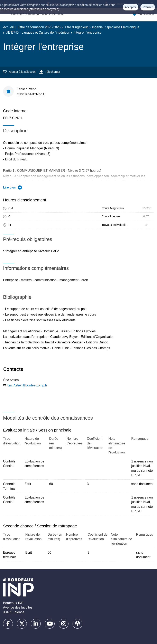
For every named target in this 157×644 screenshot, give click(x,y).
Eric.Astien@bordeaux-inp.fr (27, 385)
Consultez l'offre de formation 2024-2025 (37, 14)
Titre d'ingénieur (76, 27)
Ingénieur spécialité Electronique (116, 27)
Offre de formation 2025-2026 (39, 27)
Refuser (148, 7)
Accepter (131, 7)
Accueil (8, 27)
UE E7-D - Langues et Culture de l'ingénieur (38, 32)
